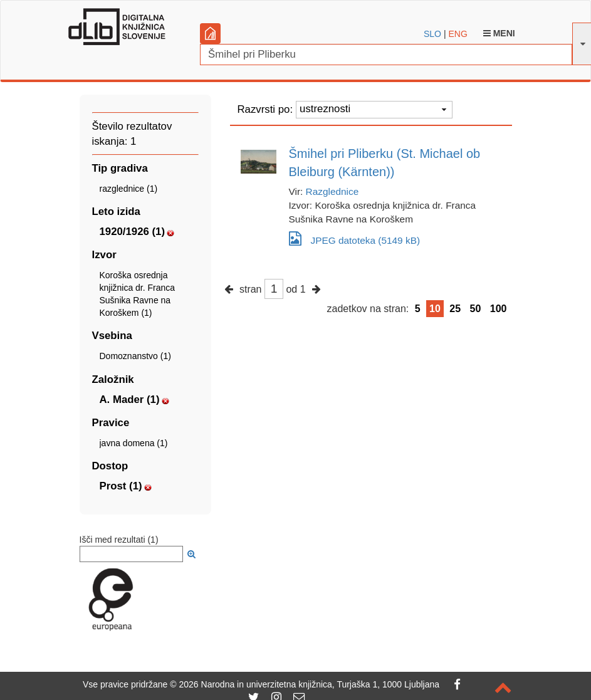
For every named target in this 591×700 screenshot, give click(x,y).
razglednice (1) (129, 189)
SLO (432, 34)
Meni (499, 33)
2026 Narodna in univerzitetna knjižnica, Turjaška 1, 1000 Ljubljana (309, 684)
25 (455, 309)
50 (476, 309)
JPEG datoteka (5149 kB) (355, 238)
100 (499, 309)
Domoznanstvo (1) (135, 356)
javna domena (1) (134, 443)
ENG (458, 34)
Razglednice (332, 191)
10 (435, 309)
